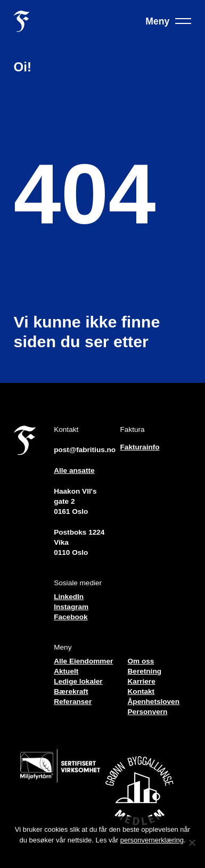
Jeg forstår (102, 854)
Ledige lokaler (78, 681)
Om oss (141, 661)
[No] (192, 842)
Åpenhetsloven (154, 702)
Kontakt (141, 691)
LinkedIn (69, 597)
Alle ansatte (74, 470)
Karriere (142, 681)
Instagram (71, 607)
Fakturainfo (140, 447)
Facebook (71, 617)
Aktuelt (66, 671)
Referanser (73, 702)
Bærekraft (71, 691)
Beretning (145, 671)
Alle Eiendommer (83, 661)
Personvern (148, 712)
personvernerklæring (152, 840)
